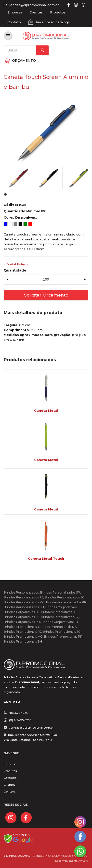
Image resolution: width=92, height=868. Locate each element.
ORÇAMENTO (24, 61)
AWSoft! (83, 861)
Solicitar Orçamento (46, 295)
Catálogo (10, 778)
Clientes (36, 12)
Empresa (15, 12)
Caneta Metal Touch (46, 558)
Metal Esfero (17, 264)
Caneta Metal (46, 410)
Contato (14, 22)
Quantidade (15, 270)
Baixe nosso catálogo (52, 22)
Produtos (58, 12)
